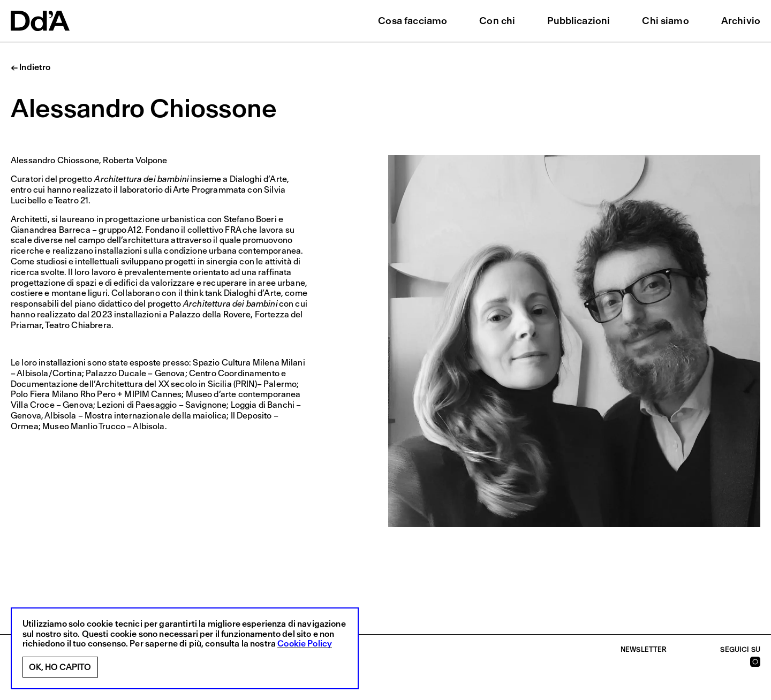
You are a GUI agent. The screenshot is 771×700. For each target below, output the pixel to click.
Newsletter (644, 649)
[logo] (40, 21)
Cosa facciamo (413, 21)
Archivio (741, 21)
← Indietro (31, 67)
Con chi (497, 21)
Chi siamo (665, 21)
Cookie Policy (305, 644)
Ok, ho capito (60, 667)
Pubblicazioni (579, 21)
